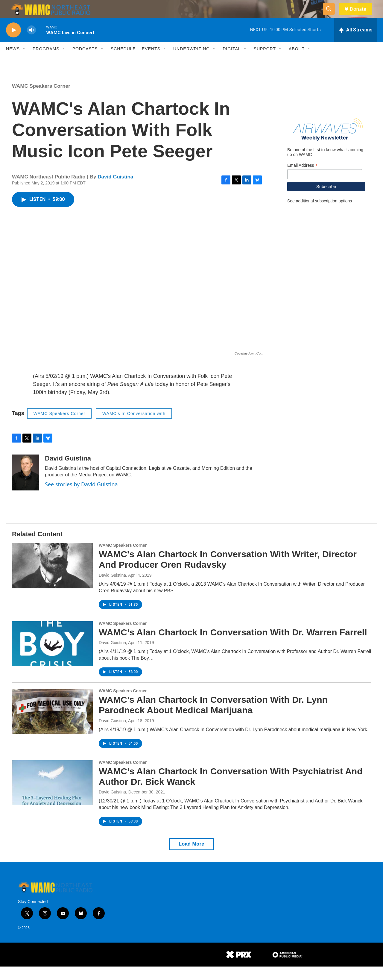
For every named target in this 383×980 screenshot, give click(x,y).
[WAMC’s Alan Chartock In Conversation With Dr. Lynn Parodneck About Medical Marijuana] (52, 725)
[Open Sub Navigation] (24, 62)
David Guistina (115, 190)
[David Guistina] (25, 486)
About (297, 62)
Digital (232, 62)
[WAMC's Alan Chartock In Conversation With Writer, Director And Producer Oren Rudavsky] (52, 579)
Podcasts (85, 62)
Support (265, 62)
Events (151, 62)
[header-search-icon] (332, 16)
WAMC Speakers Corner (41, 100)
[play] (13, 44)
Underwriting (191, 62)
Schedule (123, 62)
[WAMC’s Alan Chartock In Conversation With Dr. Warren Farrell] (52, 657)
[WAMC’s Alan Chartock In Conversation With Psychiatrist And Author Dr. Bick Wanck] (52, 796)
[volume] (31, 44)
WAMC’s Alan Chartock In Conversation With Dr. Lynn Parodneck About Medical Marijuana (213, 718)
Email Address (303, 179)
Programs (46, 62)
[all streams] (356, 43)
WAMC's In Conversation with (134, 427)
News (13, 62)
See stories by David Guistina (81, 498)
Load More (191, 857)
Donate (362, 16)
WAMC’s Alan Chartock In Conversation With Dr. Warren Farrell (233, 646)
